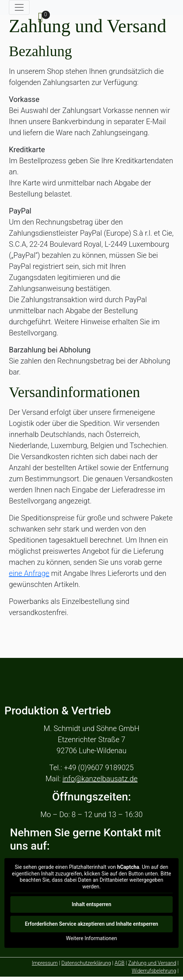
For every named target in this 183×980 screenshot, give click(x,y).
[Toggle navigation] (19, 7)
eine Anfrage (29, 573)
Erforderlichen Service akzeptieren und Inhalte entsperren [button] (91, 924)
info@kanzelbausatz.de (100, 779)
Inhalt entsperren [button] (92, 904)
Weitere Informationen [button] (91, 938)
